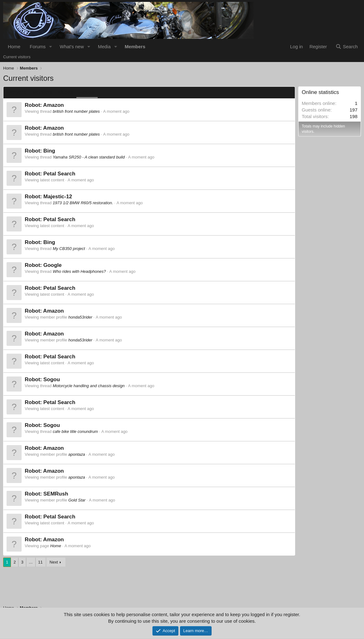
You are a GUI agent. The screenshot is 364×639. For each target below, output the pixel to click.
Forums (38, 47)
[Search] (347, 47)
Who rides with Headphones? (79, 271)
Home (14, 47)
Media (104, 47)
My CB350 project (69, 249)
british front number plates (76, 111)
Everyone (16, 92)
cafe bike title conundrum (75, 431)
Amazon (54, 105)
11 (40, 562)
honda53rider (80, 317)
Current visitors (17, 57)
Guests (66, 92)
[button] (51, 47)
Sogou (51, 379)
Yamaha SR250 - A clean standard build (89, 157)
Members (135, 47)
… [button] (31, 562)
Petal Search (59, 174)
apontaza (77, 454)
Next (54, 562)
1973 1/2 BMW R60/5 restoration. (83, 203)
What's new (72, 47)
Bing (49, 151)
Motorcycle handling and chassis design (89, 386)
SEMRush (56, 494)
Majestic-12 (58, 197)
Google (52, 265)
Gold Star (77, 500)
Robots (87, 92)
